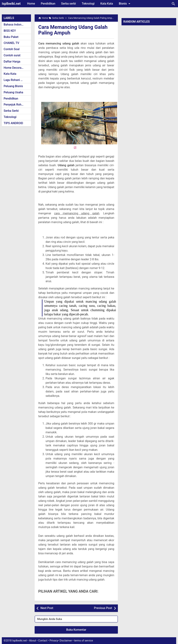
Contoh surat (12, 55)
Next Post (47, 608)
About (32, 641)
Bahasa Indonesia (15, 25)
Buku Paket (11, 37)
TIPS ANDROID (13, 123)
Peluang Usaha (13, 92)
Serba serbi (69, 4)
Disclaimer (66, 641)
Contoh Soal (12, 49)
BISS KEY (10, 31)
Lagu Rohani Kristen (17, 80)
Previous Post (103, 608)
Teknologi (88, 4)
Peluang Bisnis (13, 86)
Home (31, 4)
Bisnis (125, 4)
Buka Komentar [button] (76, 630)
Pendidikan (48, 4)
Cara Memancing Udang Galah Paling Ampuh (73, 30)
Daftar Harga (12, 62)
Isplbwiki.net (11, 4)
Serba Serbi (11, 111)
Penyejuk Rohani (14, 105)
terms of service (84, 641)
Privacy (54, 641)
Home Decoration (15, 68)
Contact (43, 641)
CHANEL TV (11, 43)
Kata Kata (107, 4)
